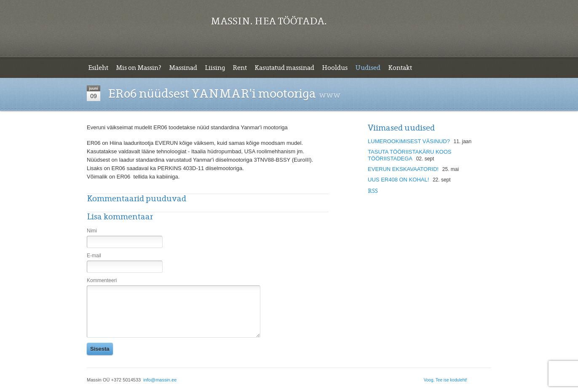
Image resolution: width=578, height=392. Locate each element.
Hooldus (335, 68)
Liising (215, 68)
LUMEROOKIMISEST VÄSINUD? (409, 141)
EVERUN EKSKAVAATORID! (403, 169)
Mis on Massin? (139, 68)
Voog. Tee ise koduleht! (446, 380)
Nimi (92, 231)
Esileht (98, 68)
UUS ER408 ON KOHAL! (398, 180)
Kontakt (400, 68)
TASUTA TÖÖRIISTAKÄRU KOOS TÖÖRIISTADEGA (409, 155)
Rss (373, 191)
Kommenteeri (102, 280)
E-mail (94, 256)
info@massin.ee (160, 380)
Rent (240, 68)
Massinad (183, 68)
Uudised (368, 68)
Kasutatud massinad (284, 68)
